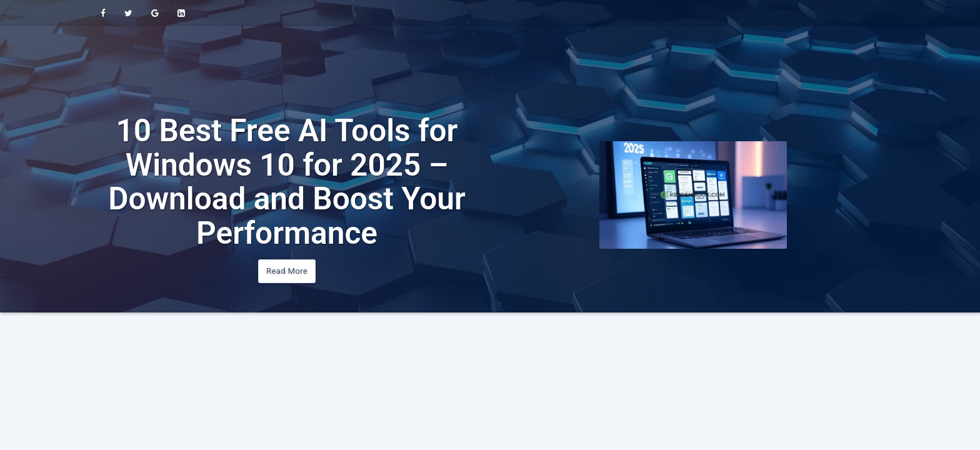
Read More (287, 271)
